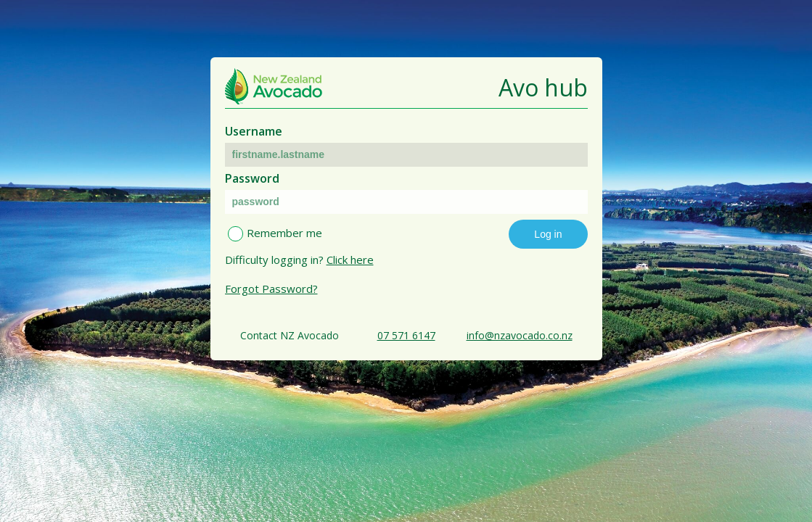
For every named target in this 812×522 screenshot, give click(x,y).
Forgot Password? (271, 289)
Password (252, 178)
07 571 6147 (406, 335)
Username (254, 131)
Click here (350, 260)
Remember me (284, 233)
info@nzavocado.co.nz (520, 335)
